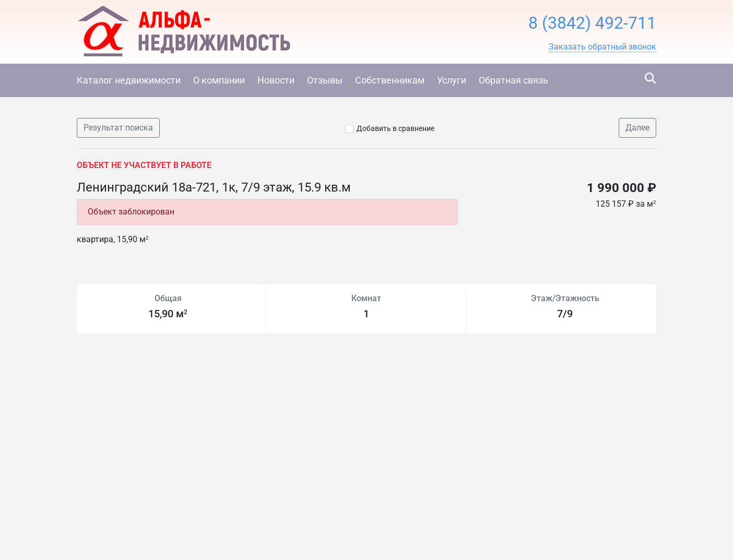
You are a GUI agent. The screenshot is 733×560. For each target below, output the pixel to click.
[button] (602, 47)
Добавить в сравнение (395, 128)
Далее (637, 128)
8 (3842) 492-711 (592, 23)
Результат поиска (118, 128)
